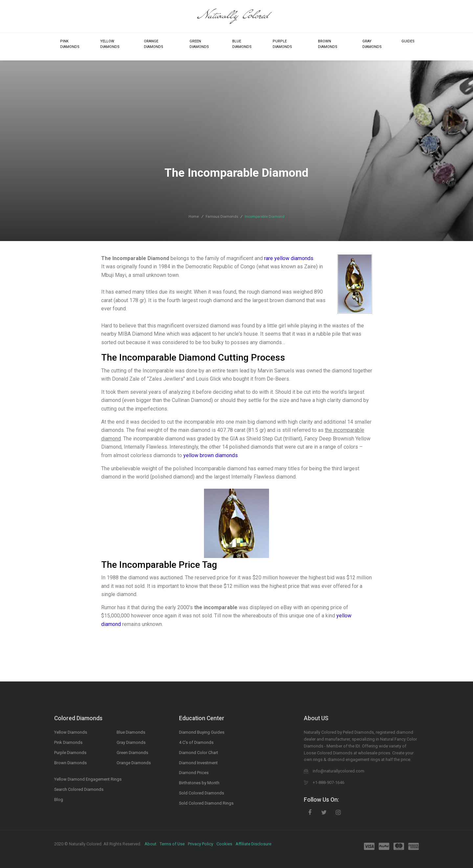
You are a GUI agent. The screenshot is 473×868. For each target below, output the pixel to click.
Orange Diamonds (154, 44)
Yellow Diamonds (110, 44)
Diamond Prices (194, 773)
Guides (408, 41)
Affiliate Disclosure (253, 844)
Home (194, 217)
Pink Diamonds (70, 44)
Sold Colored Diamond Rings (206, 803)
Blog (59, 800)
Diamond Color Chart (199, 753)
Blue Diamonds (242, 44)
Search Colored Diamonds (79, 789)
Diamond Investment (198, 763)
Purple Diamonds (282, 44)
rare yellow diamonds (289, 258)
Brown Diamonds (328, 44)
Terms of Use (172, 844)
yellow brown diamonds (211, 455)
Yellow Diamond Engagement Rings (88, 779)
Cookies (224, 844)
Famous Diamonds (222, 217)
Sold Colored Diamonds (202, 793)
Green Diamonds (199, 44)
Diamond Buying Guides (202, 732)
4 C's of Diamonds (196, 742)
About (150, 844)
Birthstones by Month (199, 783)
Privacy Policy (201, 844)
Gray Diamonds (372, 44)
